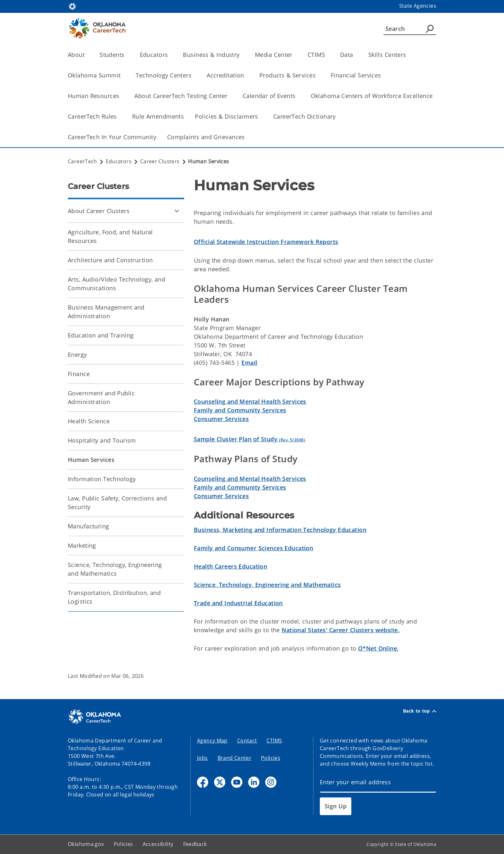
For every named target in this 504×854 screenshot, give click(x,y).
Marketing (82, 545)
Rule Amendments (158, 116)
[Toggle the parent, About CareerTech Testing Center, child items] (230, 96)
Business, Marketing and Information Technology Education (280, 530)
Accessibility (158, 844)
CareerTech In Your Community (112, 137)
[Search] (410, 29)
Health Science (89, 421)
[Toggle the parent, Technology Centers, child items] (194, 75)
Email (249, 363)
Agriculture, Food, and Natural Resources (110, 236)
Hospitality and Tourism (102, 440)
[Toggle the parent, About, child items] (87, 55)
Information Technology (102, 479)
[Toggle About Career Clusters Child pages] (177, 211)
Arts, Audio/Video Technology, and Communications (117, 284)
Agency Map (212, 741)
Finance (79, 374)
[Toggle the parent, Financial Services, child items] (383, 75)
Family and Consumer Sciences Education (253, 548)
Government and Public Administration (101, 397)
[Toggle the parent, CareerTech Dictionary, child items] (338, 117)
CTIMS (274, 741)
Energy (77, 355)
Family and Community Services (240, 410)
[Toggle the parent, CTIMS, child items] (327, 55)
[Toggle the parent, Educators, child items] (170, 55)
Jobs (203, 758)
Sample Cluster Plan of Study (249, 439)
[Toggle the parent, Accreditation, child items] (246, 75)
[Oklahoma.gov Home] (72, 6)
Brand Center (235, 758)
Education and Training (101, 335)
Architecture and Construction (110, 260)
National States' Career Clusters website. (341, 630)
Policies (271, 758)
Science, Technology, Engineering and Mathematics (115, 569)
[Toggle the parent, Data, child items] (355, 55)
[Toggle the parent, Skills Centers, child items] (408, 55)
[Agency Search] (430, 29)
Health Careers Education (230, 566)
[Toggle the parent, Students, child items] (127, 55)
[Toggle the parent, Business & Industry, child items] (242, 55)
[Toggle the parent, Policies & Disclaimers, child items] (260, 117)
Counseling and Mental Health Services (250, 401)
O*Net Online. (378, 648)
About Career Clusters (99, 211)
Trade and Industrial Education (238, 603)
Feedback (195, 844)
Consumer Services (221, 419)
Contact (247, 741)
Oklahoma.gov (86, 844)
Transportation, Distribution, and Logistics (114, 597)
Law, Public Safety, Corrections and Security (117, 503)
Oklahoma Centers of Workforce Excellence (372, 96)
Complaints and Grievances (206, 137)
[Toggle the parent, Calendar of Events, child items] (298, 96)
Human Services (91, 460)
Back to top (420, 711)
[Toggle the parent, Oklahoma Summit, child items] (123, 75)
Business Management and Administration (106, 312)
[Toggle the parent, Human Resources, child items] (121, 96)
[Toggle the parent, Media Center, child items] (295, 55)
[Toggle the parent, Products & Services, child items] (318, 75)
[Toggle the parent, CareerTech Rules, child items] (119, 117)
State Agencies (418, 6)
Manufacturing (89, 526)
